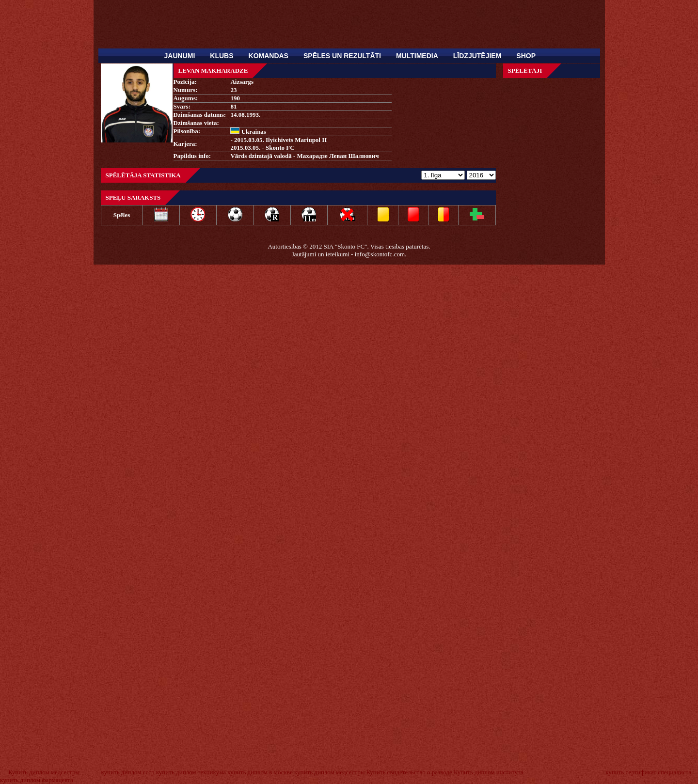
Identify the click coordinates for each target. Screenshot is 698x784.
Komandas (269, 56)
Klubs (222, 56)
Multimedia (417, 56)
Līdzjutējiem (477, 56)
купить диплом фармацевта (37, 780)
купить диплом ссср (127, 772)
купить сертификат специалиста (648, 772)
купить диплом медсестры (329, 772)
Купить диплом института (489, 772)
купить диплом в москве (260, 772)
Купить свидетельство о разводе (409, 772)
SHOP (526, 56)
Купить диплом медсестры (44, 772)
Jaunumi (180, 56)
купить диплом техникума (191, 772)
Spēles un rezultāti (342, 56)
